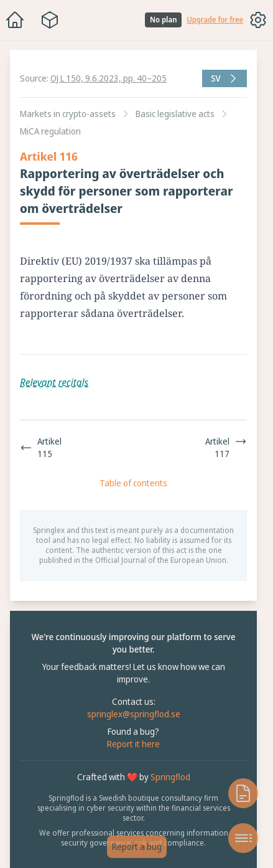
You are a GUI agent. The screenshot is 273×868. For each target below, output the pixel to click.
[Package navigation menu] (50, 20)
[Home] (15, 20)
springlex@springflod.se (134, 714)
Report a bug (137, 847)
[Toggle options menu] (258, 20)
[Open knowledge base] (243, 793)
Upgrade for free (215, 20)
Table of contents (133, 483)
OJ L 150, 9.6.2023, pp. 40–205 (109, 78)
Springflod (170, 777)
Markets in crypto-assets (68, 114)
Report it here (133, 744)
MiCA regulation (50, 131)
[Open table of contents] (243, 838)
